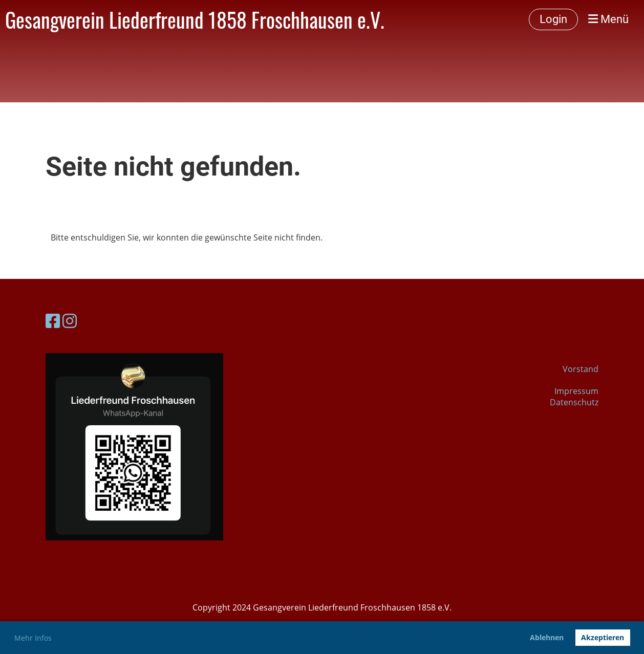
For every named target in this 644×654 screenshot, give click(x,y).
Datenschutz (574, 402)
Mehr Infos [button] (33, 638)
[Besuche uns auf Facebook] (53, 321)
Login (553, 19)
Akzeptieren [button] (603, 637)
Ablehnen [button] (547, 637)
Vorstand (581, 369)
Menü (608, 19)
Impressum (576, 391)
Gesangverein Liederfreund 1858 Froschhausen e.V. (195, 19)
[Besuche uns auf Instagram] (70, 321)
